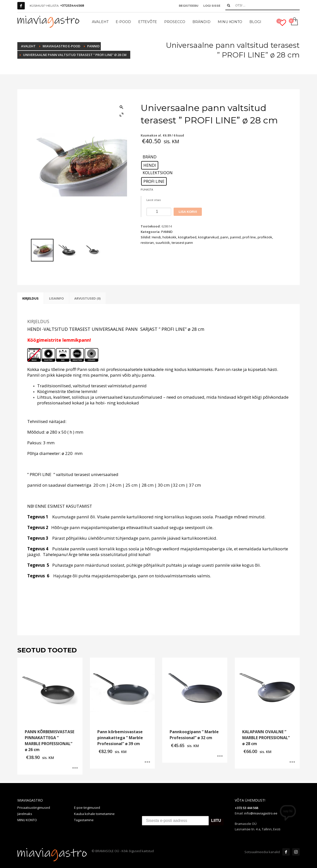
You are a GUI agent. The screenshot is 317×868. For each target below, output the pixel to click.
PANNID (167, 232)
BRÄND (150, 157)
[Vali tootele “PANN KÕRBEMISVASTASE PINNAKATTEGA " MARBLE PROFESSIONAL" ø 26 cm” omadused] (75, 768)
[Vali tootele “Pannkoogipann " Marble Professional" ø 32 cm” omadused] (220, 756)
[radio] (150, 165)
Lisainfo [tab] (56, 298)
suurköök (163, 243)
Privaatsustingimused (34, 808)
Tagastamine (84, 820)
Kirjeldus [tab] (30, 298)
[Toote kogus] (159, 212)
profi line (249, 237)
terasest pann (182, 243)
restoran (147, 243)
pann (224, 237)
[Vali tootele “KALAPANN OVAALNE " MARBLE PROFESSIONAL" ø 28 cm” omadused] (292, 762)
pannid (235, 237)
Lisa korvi (188, 212)
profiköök (265, 237)
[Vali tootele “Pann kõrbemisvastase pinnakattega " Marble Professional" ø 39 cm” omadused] (147, 762)
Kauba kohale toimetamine (94, 814)
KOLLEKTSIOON (158, 173)
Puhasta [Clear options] (147, 189)
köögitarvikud (208, 237)
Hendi (156, 237)
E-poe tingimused (87, 808)
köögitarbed (187, 237)
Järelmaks (25, 814)
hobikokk (169, 237)
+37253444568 (72, 6)
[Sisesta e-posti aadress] (175, 821)
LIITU (216, 821)
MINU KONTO (27, 820)
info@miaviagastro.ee (261, 813)
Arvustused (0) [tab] (87, 298)
